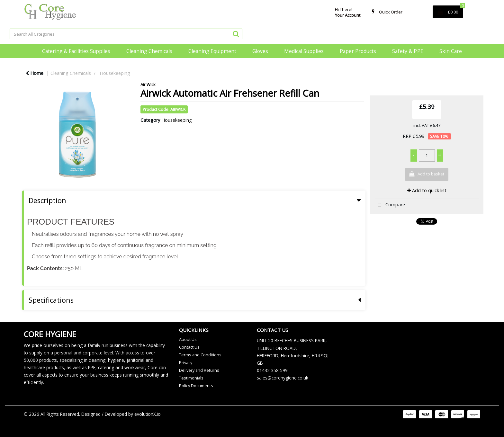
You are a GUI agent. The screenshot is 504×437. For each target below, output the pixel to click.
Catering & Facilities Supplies (76, 51)
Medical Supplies (304, 51)
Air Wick (148, 85)
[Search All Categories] (126, 34)
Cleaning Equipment (212, 51)
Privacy (186, 362)
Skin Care (451, 51)
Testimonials (191, 378)
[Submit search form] (236, 34)
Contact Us (189, 347)
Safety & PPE (408, 51)
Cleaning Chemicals (149, 51)
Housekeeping (115, 73)
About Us (188, 339)
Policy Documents (196, 386)
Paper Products (358, 51)
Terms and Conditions (200, 355)
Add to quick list (427, 190)
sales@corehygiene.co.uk (283, 378)
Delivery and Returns (199, 370)
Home (35, 73)
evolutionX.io (148, 414)
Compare (390, 205)
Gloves (260, 51)
